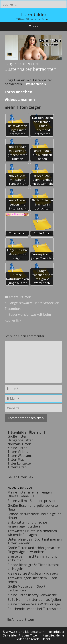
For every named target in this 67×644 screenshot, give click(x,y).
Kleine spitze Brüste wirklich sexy (33, 573)
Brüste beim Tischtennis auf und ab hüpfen (33, 558)
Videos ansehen (20, 99)
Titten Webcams (20, 456)
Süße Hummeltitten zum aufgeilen (34, 600)
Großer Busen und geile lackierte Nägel (33, 507)
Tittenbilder (33, 14)
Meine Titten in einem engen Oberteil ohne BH (30, 494)
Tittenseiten (17, 467)
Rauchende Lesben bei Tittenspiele (34, 609)
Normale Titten (19, 444)
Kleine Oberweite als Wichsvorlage (34, 604)
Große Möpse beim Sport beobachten (27, 588)
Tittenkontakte (19, 463)
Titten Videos (18, 452)
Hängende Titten (21, 440)
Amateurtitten (20, 297)
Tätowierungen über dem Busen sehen (32, 580)
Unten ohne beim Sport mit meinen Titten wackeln (35, 541)
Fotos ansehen (19, 92)
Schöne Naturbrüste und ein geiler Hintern (34, 516)
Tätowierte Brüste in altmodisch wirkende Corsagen (32, 533)
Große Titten (17, 436)
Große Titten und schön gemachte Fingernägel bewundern (34, 550)
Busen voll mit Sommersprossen (32, 501)
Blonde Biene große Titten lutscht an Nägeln (33, 567)
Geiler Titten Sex (20, 477)
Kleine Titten (17, 448)
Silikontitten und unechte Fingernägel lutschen (27, 524)
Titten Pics (16, 459)
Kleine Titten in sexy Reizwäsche (32, 595)
